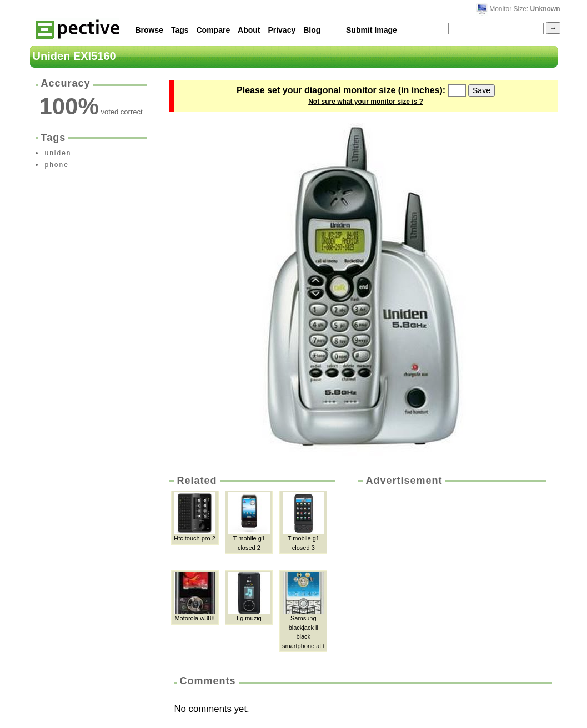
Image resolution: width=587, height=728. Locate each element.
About (249, 30)
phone (57, 165)
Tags (180, 30)
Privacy (282, 30)
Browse (150, 30)
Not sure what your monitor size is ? (366, 102)
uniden (58, 153)
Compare (214, 30)
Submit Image (372, 30)
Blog (312, 30)
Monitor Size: (525, 9)
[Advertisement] (451, 571)
